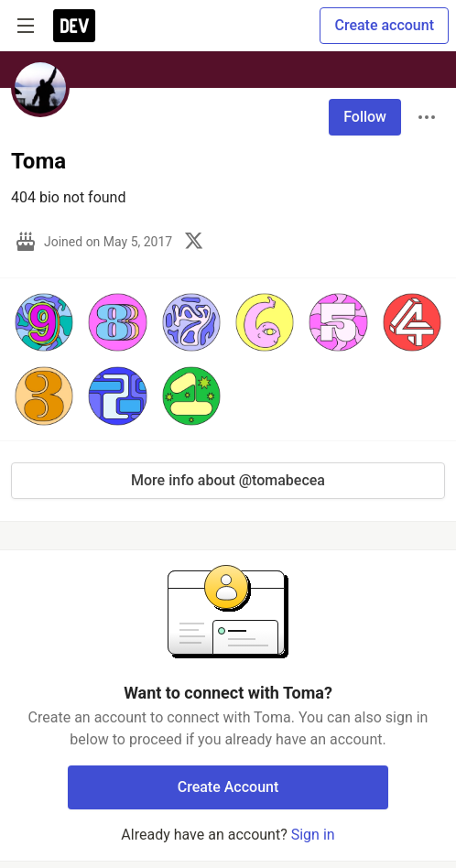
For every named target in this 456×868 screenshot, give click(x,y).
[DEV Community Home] (74, 26)
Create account (384, 25)
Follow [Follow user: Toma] (365, 117)
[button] (44, 322)
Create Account (228, 787)
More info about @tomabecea (228, 480)
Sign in (313, 835)
